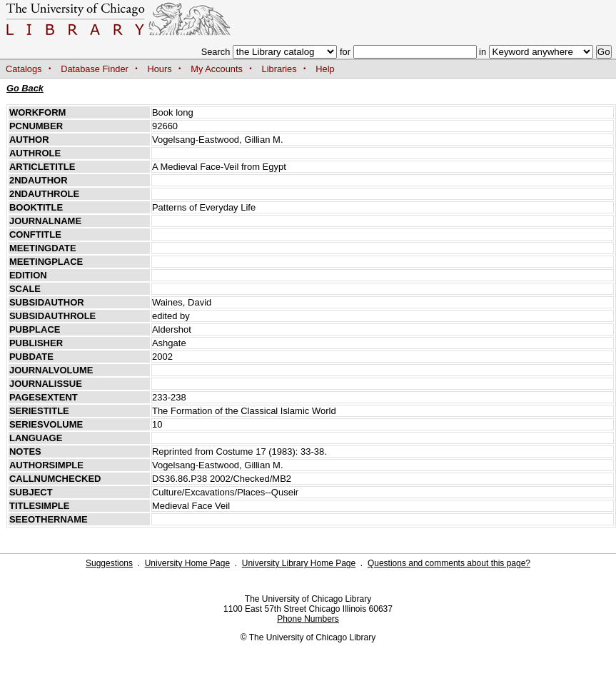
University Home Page (187, 563)
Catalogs (24, 69)
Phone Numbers (308, 619)
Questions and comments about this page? (449, 563)
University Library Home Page (299, 563)
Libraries (279, 69)
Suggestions (109, 563)
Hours (160, 69)
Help (325, 69)
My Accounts (217, 69)
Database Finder (95, 69)
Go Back (25, 88)
